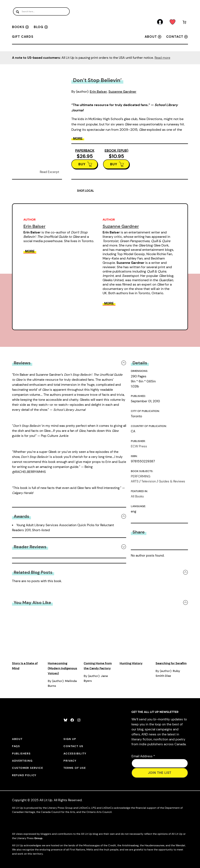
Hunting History (131, 663)
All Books (137, 496)
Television (149, 481)
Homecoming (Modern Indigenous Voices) (62, 668)
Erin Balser (98, 92)
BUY (82, 164)
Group (38, 838)
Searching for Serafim (171, 663)
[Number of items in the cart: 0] (184, 23)
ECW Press (139, 446)
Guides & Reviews (172, 481)
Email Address (143, 756)
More (78, 138)
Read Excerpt (49, 172)
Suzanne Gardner (122, 92)
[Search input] (41, 11)
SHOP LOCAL (85, 190)
